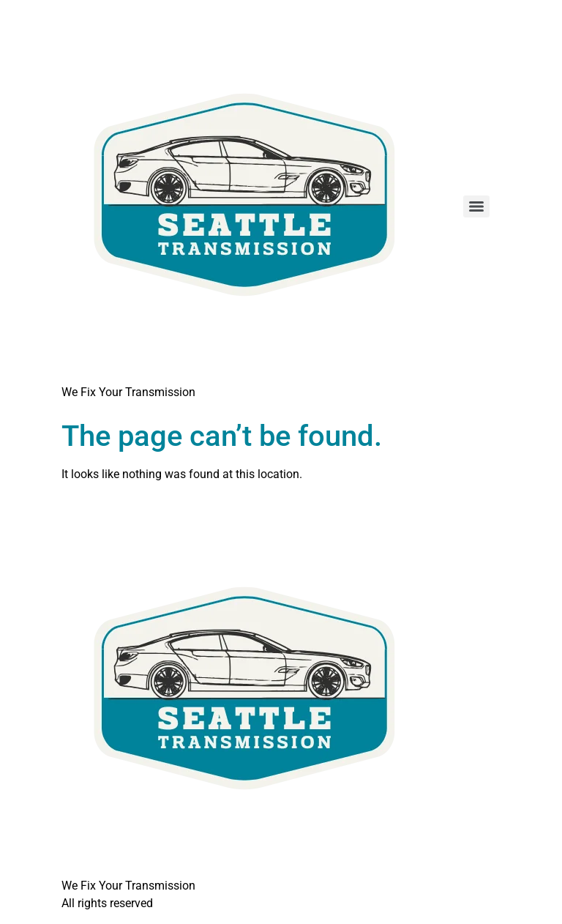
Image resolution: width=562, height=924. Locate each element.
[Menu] (476, 206)
